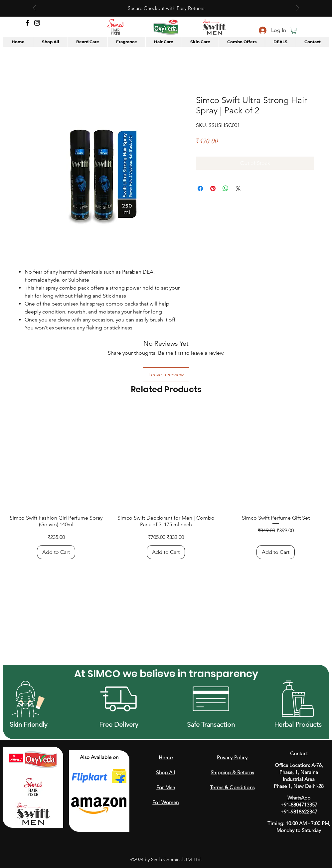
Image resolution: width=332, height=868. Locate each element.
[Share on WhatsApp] (226, 188)
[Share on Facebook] (200, 188)
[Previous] (35, 8)
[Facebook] (27, 23)
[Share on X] (238, 188)
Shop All (166, 772)
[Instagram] (37, 23)
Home (166, 757)
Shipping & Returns (232, 772)
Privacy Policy (232, 757)
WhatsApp (299, 798)
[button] (294, 30)
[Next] (297, 8)
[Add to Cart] (56, 552)
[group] (166, 483)
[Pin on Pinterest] (213, 188)
